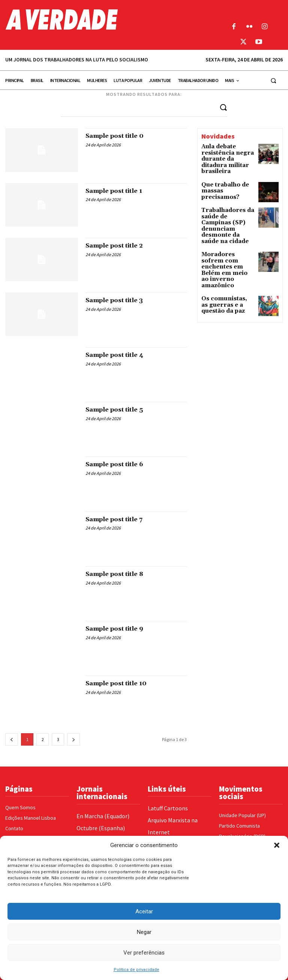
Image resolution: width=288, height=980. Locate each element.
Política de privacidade (136, 970)
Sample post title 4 (120, 354)
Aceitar (144, 911)
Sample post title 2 (120, 245)
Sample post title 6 (120, 464)
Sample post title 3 (120, 300)
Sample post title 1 (119, 190)
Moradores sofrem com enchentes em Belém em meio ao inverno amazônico (225, 240)
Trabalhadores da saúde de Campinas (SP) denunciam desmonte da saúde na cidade (228, 210)
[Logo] (108, 19)
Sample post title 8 (120, 574)
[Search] (223, 107)
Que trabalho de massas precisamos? (226, 177)
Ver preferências (144, 953)
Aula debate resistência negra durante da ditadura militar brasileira (225, 154)
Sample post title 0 (120, 136)
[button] (277, 845)
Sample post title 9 (120, 628)
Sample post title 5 (120, 409)
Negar (144, 932)
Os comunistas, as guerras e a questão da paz (225, 265)
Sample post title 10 (122, 683)
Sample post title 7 (119, 519)
